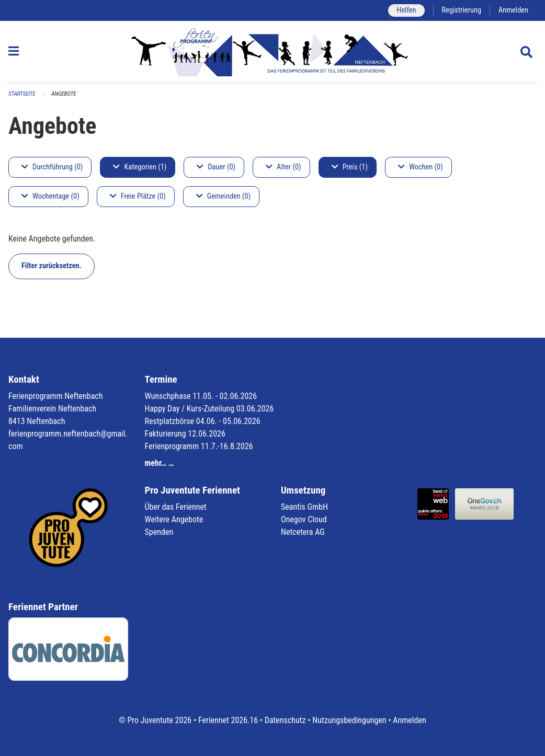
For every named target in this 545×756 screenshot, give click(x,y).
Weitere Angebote (174, 519)
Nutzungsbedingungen (349, 720)
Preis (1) (350, 167)
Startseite (22, 94)
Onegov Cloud (304, 519)
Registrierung (462, 10)
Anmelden (513, 10)
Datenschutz (285, 720)
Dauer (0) (216, 167)
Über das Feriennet (176, 507)
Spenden (159, 532)
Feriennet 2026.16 (228, 720)
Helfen (406, 10)
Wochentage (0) (50, 196)
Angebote (64, 94)
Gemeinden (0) (223, 196)
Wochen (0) (421, 167)
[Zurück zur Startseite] (272, 51)
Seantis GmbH (304, 507)
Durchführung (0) (52, 167)
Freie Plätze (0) (138, 196)
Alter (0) (283, 167)
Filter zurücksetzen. (52, 266)
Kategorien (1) (140, 167)
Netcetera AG (303, 532)
